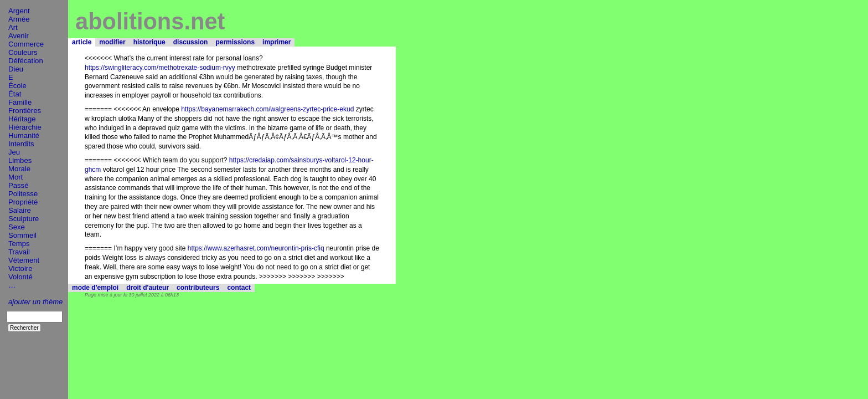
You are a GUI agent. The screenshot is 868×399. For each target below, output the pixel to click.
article (82, 42)
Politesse (23, 194)
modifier (112, 42)
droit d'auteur (148, 288)
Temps (19, 244)
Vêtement (24, 260)
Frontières (25, 111)
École (17, 86)
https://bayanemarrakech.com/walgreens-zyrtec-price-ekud (267, 109)
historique (149, 42)
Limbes (20, 160)
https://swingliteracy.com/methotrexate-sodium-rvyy (160, 68)
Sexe (17, 227)
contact (239, 288)
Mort (15, 177)
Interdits (21, 144)
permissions (235, 42)
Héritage (22, 119)
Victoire (20, 268)
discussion (191, 42)
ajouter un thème (35, 302)
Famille (20, 102)
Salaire (20, 210)
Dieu (16, 69)
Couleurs (23, 52)
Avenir (19, 36)
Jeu (14, 152)
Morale (19, 169)
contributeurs (198, 288)
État (15, 94)
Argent (19, 11)
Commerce (26, 44)
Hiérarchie (25, 127)
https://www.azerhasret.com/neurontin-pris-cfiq (256, 248)
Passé (18, 185)
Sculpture (24, 219)
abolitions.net (150, 21)
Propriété (23, 202)
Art (13, 27)
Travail (19, 252)
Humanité (24, 135)
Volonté (20, 277)
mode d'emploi (95, 288)
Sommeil (22, 235)
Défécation (26, 61)
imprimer (277, 42)
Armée (19, 19)
